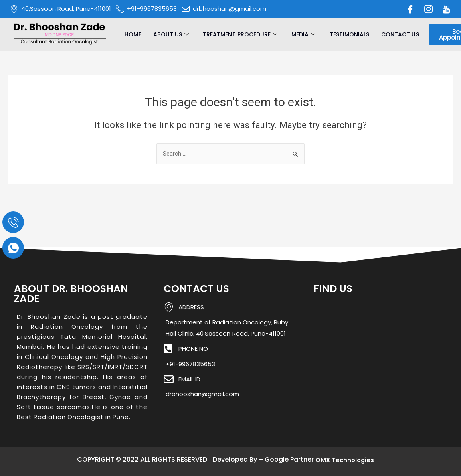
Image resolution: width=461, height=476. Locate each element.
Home (133, 34)
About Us (172, 34)
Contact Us (400, 34)
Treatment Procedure (241, 34)
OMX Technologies (345, 460)
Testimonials (349, 34)
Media (304, 34)
